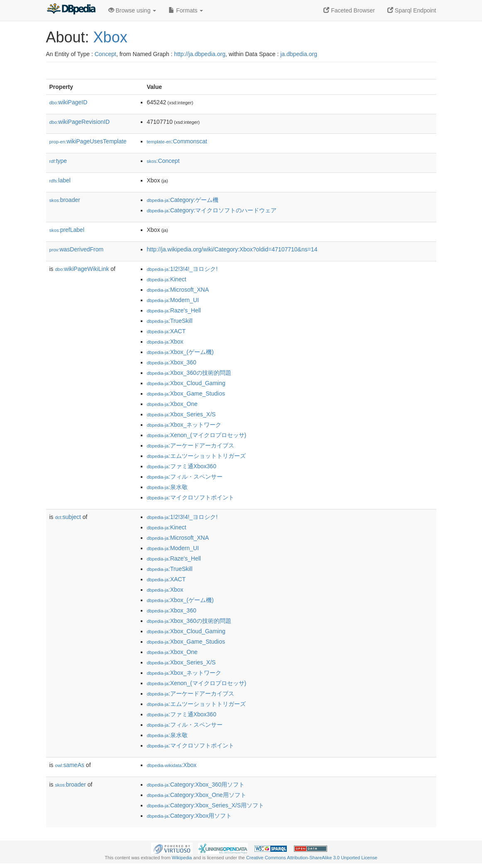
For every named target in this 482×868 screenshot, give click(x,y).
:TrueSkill (170, 321)
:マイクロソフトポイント (191, 497)
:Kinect (167, 279)
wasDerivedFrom (77, 249)
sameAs (70, 765)
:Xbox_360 (172, 362)
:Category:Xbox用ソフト (190, 816)
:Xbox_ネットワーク (184, 425)
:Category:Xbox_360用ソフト (196, 784)
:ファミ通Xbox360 (182, 466)
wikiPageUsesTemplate (88, 141)
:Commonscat (177, 141)
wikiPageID (69, 102)
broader (65, 200)
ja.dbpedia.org (299, 54)
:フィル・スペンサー (185, 477)
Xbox (110, 37)
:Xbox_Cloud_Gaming (186, 383)
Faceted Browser (349, 10)
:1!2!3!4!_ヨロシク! (182, 269)
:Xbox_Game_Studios (186, 393)
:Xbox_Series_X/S (181, 414)
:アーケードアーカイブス (191, 445)
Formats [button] (186, 10)
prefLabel (67, 230)
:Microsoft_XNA (178, 290)
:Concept (163, 161)
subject (68, 517)
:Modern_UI (173, 300)
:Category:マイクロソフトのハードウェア (212, 210)
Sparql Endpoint (412, 10)
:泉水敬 (167, 487)
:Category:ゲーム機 (183, 200)
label (60, 180)
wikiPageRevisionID (80, 122)
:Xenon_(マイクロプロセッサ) (197, 435)
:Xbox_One (172, 404)
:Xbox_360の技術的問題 (189, 373)
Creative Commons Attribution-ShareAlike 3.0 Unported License (312, 858)
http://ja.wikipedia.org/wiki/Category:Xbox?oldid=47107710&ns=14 (232, 249)
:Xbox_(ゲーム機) (180, 352)
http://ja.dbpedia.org (200, 54)
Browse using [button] (132, 10)
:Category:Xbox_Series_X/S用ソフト (206, 805)
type (58, 161)
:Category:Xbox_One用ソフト (197, 795)
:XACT (166, 331)
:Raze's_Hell (174, 310)
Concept (105, 54)
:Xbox (165, 342)
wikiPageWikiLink (82, 269)
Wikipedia (182, 858)
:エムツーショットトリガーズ (196, 456)
